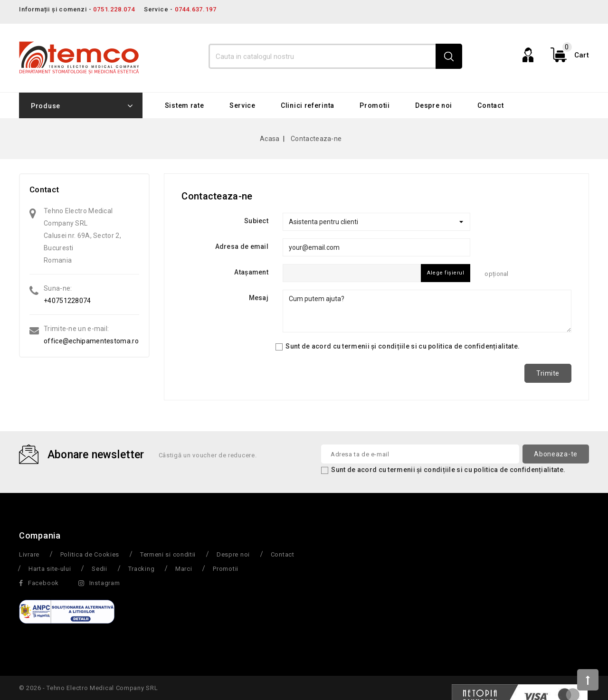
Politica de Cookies (90, 554)
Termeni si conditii (168, 554)
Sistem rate (185, 105)
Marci (184, 569)
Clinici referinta (308, 105)
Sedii (100, 569)
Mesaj (259, 298)
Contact (490, 105)
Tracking (142, 569)
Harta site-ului (50, 569)
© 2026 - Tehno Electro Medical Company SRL (88, 688)
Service (242, 105)
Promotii (375, 105)
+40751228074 (67, 301)
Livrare (29, 554)
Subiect (256, 221)
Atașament (251, 272)
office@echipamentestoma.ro (91, 341)
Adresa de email (242, 246)
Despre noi (434, 105)
